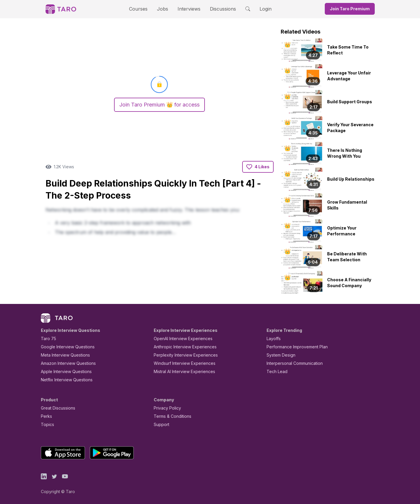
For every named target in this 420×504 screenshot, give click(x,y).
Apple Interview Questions (66, 371)
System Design (281, 355)
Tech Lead (277, 371)
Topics (47, 424)
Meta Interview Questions (66, 355)
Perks (46, 416)
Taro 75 (48, 339)
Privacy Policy (167, 408)
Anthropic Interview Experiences (185, 347)
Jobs (162, 9)
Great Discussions (58, 408)
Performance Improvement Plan (297, 347)
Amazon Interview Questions (69, 363)
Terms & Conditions (173, 416)
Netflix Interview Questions (67, 380)
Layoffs (274, 339)
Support (162, 424)
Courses (138, 9)
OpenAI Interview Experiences (183, 339)
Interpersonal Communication (295, 363)
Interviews (188, 9)
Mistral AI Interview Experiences (185, 371)
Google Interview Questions (68, 347)
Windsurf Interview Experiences (185, 363)
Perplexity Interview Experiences (185, 355)
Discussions (223, 9)
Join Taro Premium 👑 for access (160, 105)
